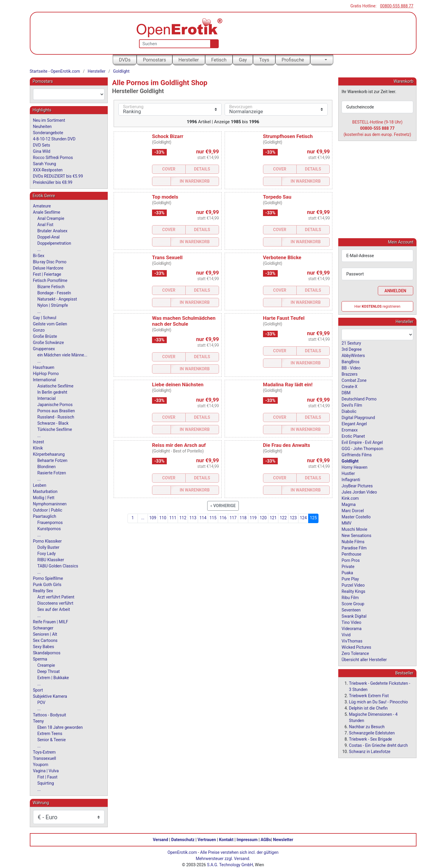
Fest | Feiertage (47, 274)
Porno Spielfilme (48, 578)
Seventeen (351, 610)
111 (173, 518)
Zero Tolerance (355, 653)
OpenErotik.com (182, 852)
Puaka (347, 572)
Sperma (40, 659)
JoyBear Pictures (357, 486)
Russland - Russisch (56, 417)
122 (283, 518)
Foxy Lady (47, 554)
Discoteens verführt (55, 603)
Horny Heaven (354, 467)
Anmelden (396, 291)
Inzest (39, 442)
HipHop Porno (46, 374)
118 (243, 518)
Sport (38, 690)
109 (153, 518)
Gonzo (39, 330)
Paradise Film (354, 548)
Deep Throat (49, 671)
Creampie (46, 665)
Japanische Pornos (55, 405)
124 (303, 518)
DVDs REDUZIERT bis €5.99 (58, 176)
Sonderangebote (48, 133)
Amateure (42, 206)
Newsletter (283, 840)
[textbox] (69, 94)
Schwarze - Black (53, 423)
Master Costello (356, 517)
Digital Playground (358, 417)
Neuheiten (42, 126)
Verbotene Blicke (282, 257)
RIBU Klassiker (51, 560)
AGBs (266, 840)
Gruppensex (44, 349)
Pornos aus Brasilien (56, 411)
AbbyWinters (353, 355)
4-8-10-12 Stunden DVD (54, 139)
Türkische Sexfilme (55, 429)
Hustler (348, 473)
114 (203, 518)
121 (273, 518)
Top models (165, 197)
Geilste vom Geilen (50, 324)
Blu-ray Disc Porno (50, 262)
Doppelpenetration (54, 243)
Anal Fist (45, 225)
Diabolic (349, 411)
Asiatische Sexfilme (55, 386)
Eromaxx (349, 430)
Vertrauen (207, 840)
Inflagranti (351, 479)
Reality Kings (353, 591)
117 (233, 518)
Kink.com (350, 498)
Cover (169, 169)
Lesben (40, 485)
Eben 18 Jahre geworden (60, 727)
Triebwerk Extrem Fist (369, 695)
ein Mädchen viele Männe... (62, 355)
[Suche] (213, 44)
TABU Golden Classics (58, 566)
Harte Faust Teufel (284, 318)
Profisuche (293, 60)
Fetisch (219, 60)
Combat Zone (354, 380)
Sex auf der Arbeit (54, 609)
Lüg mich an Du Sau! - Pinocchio (378, 702)
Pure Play (350, 579)
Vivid (346, 635)
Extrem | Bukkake (53, 678)
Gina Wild (42, 151)
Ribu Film (350, 597)
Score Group (353, 603)
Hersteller (189, 60)
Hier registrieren (378, 306)
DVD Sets (42, 145)
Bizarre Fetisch (51, 287)
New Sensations (356, 535)
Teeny (39, 721)
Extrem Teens (50, 734)
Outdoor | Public (48, 510)
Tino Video (351, 622)
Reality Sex (43, 591)
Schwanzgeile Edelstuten (372, 733)
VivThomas (352, 641)
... (143, 518)
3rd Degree (352, 349)
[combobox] (69, 94)
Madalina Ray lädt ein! (288, 384)
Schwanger (43, 628)
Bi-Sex (39, 256)
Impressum (247, 840)
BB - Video (351, 368)
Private (348, 566)
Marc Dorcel (353, 510)
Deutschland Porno (359, 399)
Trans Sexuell (167, 257)
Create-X (349, 386)
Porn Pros (351, 560)
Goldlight (121, 71)
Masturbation (45, 491)
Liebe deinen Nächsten (178, 384)
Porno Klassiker (47, 541)
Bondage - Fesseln (54, 293)
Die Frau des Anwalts (287, 445)
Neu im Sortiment (49, 120)
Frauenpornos (50, 523)
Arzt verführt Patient (56, 597)
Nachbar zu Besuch (367, 726)
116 (223, 518)
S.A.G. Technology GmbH (230, 865)
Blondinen (47, 467)
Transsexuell (45, 758)
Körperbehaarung (49, 454)
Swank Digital (354, 616)
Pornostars (154, 60)
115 (213, 518)
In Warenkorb (195, 181)
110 (163, 518)
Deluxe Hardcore (48, 268)
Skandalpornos (47, 653)
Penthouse (351, 554)
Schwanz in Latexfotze (370, 751)
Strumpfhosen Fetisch (288, 136)
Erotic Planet (353, 436)
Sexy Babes (44, 647)
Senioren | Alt (45, 634)
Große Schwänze (49, 343)
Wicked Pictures (356, 647)
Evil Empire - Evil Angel (362, 442)
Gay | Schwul (45, 318)
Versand (161, 840)
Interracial (47, 398)
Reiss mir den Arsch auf (179, 445)
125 (313, 518)
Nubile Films (353, 541)
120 (263, 518)
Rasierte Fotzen (52, 473)
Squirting (46, 783)
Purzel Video (353, 585)
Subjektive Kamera (50, 696)
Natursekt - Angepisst (57, 299)
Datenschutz (183, 840)
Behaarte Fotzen (53, 460)
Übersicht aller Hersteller (364, 659)
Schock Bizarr (168, 136)
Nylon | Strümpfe (53, 305)
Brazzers (349, 374)
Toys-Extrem (44, 752)
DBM (346, 392)
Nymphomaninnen (50, 504)
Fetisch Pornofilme (50, 280)
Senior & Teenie (52, 740)
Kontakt (226, 840)
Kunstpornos (49, 529)
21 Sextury (351, 343)
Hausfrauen (44, 367)
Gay (243, 60)
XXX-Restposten (48, 170)
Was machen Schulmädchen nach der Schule (184, 321)
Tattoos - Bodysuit (50, 715)
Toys (264, 60)
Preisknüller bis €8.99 (53, 182)
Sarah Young (45, 164)
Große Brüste (45, 336)
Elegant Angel (354, 424)
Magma (349, 504)
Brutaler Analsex (53, 231)
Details (202, 169)
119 (253, 518)
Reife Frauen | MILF (51, 622)
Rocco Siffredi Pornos (53, 158)
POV (41, 702)
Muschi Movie (354, 529)
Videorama (352, 628)
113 (193, 518)
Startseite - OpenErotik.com (55, 71)
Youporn (41, 765)
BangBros (350, 361)
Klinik (38, 448)
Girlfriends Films (357, 455)
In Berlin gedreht (52, 392)
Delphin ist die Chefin (368, 708)
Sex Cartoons (45, 640)
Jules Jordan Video (359, 492)
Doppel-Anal (49, 237)
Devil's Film (352, 405)
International (45, 380)
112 (183, 518)
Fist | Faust (48, 777)
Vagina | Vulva (46, 771)
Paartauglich (45, 516)
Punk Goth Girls (47, 585)
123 (293, 518)
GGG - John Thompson (362, 448)
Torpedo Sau (277, 197)
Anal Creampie (51, 218)
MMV (346, 523)
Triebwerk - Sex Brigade (370, 739)
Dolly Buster (49, 547)
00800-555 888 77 (397, 6)
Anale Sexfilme (47, 212)
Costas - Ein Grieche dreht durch (378, 745)
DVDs (125, 60)
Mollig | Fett (44, 498)
